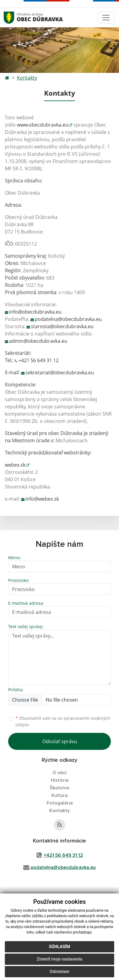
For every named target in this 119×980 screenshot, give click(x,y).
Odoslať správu (60, 741)
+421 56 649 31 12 (39, 360)
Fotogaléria (60, 803)
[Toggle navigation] (106, 18)
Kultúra (59, 795)
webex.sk (15, 465)
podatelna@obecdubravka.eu (68, 319)
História (60, 780)
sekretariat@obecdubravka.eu (60, 373)
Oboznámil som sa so (63, 721)
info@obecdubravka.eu (35, 312)
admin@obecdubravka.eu (38, 341)
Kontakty (27, 78)
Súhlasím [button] (59, 950)
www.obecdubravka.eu (43, 125)
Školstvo (60, 788)
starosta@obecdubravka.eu (62, 326)
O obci (60, 773)
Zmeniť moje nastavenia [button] (59, 962)
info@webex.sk (42, 499)
